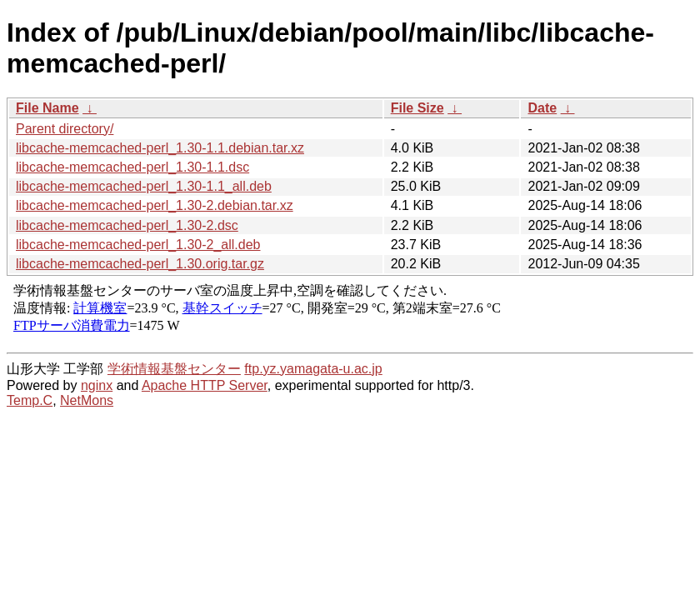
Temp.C (30, 400)
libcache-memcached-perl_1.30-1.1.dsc (132, 167)
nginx (97, 385)
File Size (417, 108)
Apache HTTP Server (205, 385)
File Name (47, 108)
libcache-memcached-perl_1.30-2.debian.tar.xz (155, 205)
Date (542, 108)
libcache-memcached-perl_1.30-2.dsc (127, 225)
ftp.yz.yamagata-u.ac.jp (313, 369)
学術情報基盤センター (174, 369)
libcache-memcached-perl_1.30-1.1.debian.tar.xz (160, 148)
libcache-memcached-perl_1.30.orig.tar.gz (140, 264)
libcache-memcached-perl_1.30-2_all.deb (138, 245)
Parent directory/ (65, 129)
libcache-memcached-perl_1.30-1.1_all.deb (144, 186)
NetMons (87, 400)
